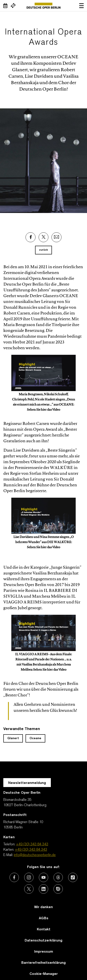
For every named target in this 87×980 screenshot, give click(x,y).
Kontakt (44, 929)
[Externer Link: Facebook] (31, 237)
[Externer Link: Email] (56, 237)
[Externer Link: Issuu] (58, 889)
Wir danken (43, 907)
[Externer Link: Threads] (58, 877)
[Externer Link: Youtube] (43, 877)
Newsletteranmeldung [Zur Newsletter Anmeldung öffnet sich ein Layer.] (27, 783)
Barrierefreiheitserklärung (43, 963)
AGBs (44, 918)
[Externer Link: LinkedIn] (43, 889)
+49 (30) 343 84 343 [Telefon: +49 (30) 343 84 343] (32, 844)
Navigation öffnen (81, 6)
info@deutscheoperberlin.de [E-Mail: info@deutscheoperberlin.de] (35, 855)
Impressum (44, 952)
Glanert (13, 738)
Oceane (35, 738)
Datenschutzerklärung (43, 941)
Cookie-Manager (44, 974)
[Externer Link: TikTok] (73, 877)
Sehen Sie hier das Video (43, 410)
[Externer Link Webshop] (13, 6)
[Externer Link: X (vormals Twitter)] (29, 889)
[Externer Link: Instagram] (29, 877)
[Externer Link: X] (43, 237)
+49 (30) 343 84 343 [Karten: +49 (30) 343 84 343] (31, 850)
